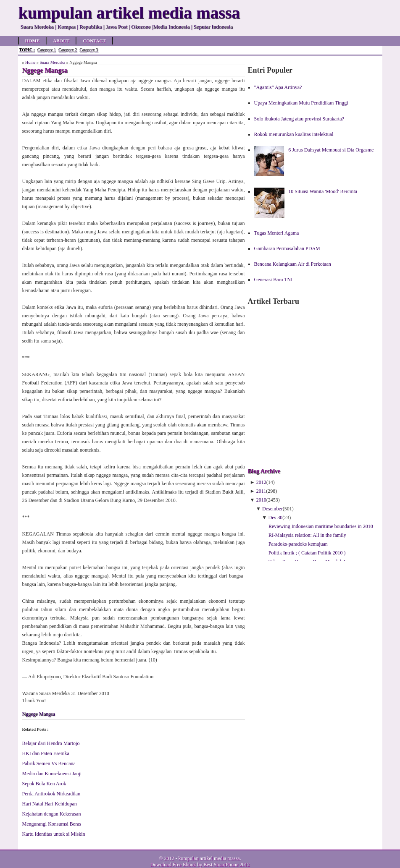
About (61, 41)
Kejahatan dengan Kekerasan (52, 814)
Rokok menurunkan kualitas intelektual (294, 134)
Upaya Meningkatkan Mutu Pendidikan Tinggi (301, 103)
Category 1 (47, 50)
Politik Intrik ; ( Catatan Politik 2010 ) (307, 553)
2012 (261, 482)
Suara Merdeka (52, 62)
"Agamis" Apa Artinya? (278, 87)
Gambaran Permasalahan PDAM (287, 248)
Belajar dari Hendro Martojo (51, 743)
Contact (94, 41)
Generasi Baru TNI (274, 280)
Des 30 (276, 518)
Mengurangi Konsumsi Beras (52, 824)
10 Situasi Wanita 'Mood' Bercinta (323, 191)
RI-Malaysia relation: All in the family (307, 535)
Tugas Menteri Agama (277, 233)
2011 (261, 491)
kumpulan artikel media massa (209, 858)
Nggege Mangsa (39, 714)
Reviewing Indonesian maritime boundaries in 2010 (321, 526)
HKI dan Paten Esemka (46, 753)
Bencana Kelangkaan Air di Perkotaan (293, 264)
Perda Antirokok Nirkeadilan (51, 794)
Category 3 (89, 50)
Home (33, 41)
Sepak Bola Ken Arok (44, 784)
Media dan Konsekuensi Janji (52, 774)
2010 (261, 500)
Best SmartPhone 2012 (226, 865)
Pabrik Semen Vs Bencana (49, 763)
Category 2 (68, 50)
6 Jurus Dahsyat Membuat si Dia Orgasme (331, 150)
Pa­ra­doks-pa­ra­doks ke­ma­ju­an (298, 544)
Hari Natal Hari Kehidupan (50, 804)
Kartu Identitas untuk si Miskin (54, 834)
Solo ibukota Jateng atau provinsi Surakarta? (299, 119)
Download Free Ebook (173, 865)
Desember (272, 509)
